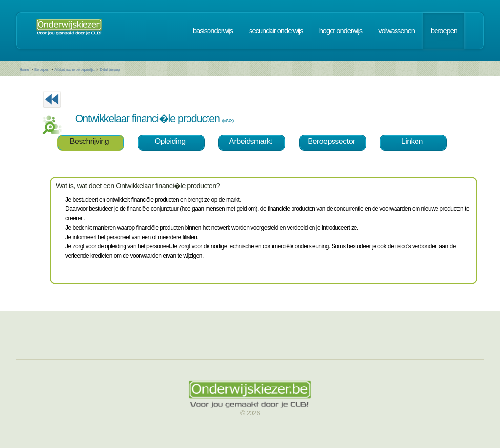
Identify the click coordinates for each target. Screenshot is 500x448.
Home (24, 70)
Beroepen (42, 70)
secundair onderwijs (276, 31)
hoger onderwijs (341, 31)
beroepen (444, 31)
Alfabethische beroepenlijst (74, 70)
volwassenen (396, 31)
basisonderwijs (213, 31)
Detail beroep (110, 70)
